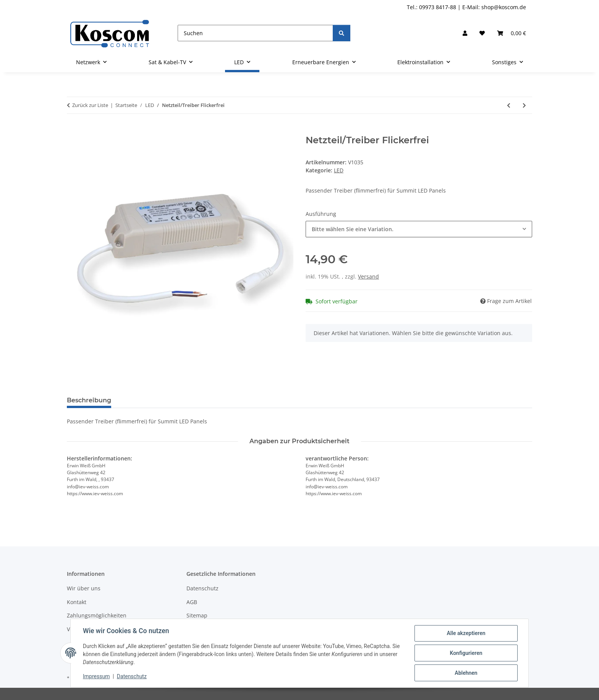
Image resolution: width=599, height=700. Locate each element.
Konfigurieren (466, 653)
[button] (465, 33)
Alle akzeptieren (466, 633)
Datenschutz (132, 676)
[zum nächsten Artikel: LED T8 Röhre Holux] (524, 105)
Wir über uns (84, 588)
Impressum (96, 676)
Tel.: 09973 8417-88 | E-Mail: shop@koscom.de (466, 7)
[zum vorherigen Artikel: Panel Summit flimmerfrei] (509, 105)
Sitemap (197, 615)
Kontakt (77, 602)
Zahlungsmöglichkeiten (97, 615)
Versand (368, 276)
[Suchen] (255, 33)
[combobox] (419, 229)
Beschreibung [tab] (89, 400)
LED (339, 170)
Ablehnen (466, 673)
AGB (192, 602)
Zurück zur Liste (90, 105)
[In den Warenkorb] (73, 131)
